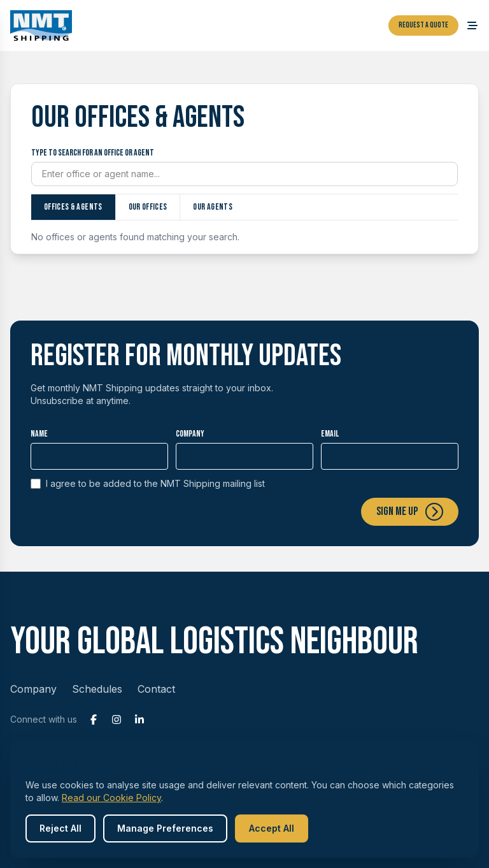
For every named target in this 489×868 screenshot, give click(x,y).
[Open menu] (472, 25)
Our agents (213, 207)
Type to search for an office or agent (93, 153)
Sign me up (410, 512)
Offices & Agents (73, 207)
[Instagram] (117, 720)
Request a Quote (423, 25)
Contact (156, 689)
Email (330, 434)
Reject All (60, 828)
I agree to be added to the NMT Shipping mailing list (148, 483)
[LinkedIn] (139, 720)
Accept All (272, 828)
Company (190, 434)
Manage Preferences (165, 828)
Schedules (97, 689)
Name (39, 434)
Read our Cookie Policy (111, 798)
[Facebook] (94, 720)
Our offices (148, 207)
